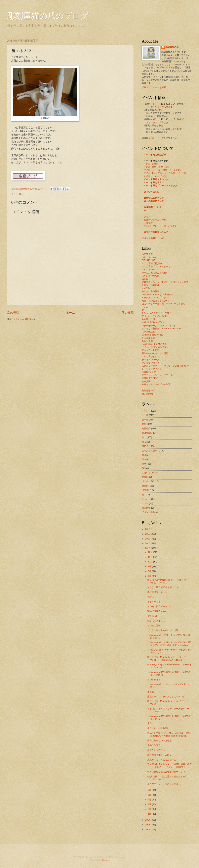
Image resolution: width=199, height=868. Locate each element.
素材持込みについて (154, 198)
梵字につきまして (156, 621)
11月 (150, 557)
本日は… (152, 723)
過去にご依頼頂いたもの (156, 232)
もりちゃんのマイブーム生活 (156, 384)
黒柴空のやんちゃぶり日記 (155, 353)
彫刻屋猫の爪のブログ (48, 16)
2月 (150, 809)
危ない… (152, 597)
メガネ (145, 503)
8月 (150, 571)
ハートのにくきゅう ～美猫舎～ (157, 294)
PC (143, 468)
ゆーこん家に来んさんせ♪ (154, 273)
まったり (146, 499)
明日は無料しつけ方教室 (160, 741)
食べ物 (145, 420)
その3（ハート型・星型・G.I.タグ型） (163, 170)
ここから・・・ (149, 307)
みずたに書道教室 (151, 291)
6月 (150, 790)
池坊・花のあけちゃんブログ (156, 301)
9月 (150, 566)
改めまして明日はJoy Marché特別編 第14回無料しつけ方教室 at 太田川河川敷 (169, 734)
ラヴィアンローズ (151, 360)
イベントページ (156, 138)
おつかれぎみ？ (155, 679)
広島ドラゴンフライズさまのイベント (166, 697)
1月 (150, 814)
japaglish (146, 381)
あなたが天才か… (156, 750)
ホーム (70, 313)
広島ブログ (147, 254)
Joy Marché (147, 394)
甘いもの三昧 (154, 625)
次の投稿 (13, 313)
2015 (148, 548)
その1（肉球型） (152, 164)
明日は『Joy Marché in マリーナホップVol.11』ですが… (167, 581)
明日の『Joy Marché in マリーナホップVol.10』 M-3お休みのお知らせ (167, 658)
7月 (150, 576)
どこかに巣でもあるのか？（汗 (163, 630)
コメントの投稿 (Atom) (24, 319)
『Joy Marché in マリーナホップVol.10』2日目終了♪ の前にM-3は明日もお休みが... (169, 644)
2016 (148, 543)
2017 (148, 539)
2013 (148, 825)
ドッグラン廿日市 (155, 122)
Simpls (145, 279)
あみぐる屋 (147, 341)
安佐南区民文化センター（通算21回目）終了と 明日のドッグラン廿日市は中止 (170, 765)
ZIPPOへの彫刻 (152, 192)
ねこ (21, 194)
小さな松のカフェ (151, 363)
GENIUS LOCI (149, 260)
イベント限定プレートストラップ (161, 186)
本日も (151, 692)
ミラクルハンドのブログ (154, 298)
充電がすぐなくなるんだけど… (163, 760)
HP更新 (145, 490)
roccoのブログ (149, 372)
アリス (147, 217)
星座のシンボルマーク (155, 220)
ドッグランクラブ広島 (157, 107)
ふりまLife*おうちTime (153, 322)
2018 (148, 534)
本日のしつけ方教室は (158, 728)
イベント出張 (148, 512)
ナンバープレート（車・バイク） (161, 226)
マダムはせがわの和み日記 (155, 316)
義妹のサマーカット (157, 592)
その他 (145, 415)
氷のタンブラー (155, 745)
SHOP (145, 446)
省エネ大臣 (153, 616)
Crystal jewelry (149, 325)
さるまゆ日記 (148, 338)
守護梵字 (148, 223)
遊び (144, 464)
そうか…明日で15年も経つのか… (164, 587)
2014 (148, 820)
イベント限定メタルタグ (156, 179)
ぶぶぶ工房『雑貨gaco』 (154, 263)
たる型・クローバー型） (156, 176)
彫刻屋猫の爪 (25, 189)
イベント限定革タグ (154, 183)
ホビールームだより (152, 257)
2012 (148, 829)
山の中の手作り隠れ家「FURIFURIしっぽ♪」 (164, 304)
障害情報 (146, 508)
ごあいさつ (147, 472)
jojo (143, 495)
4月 (150, 800)
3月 (150, 804)
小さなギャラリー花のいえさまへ (164, 784)
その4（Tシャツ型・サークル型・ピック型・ (166, 173)
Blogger (146, 486)
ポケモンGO (148, 481)
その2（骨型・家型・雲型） (158, 167)
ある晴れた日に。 (151, 319)
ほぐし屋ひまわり (151, 356)
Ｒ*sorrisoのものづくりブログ (156, 313)
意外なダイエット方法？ (160, 755)
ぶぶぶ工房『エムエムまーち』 (157, 266)
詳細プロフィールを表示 (154, 87)
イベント (146, 411)
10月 (150, 562)
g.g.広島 (146, 288)
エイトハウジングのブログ (155, 347)
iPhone (145, 477)
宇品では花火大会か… (158, 611)
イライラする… (155, 602)
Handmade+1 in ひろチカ (154, 344)
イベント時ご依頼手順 (155, 155)
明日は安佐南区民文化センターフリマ (166, 772)
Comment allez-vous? (152, 335)
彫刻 (144, 424)
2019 (148, 529)
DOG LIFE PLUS (150, 378)
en (143, 310)
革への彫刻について (154, 201)
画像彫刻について (153, 207)
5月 (150, 795)
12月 (150, 552)
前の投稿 (128, 313)
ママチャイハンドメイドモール (157, 375)
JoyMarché (147, 433)
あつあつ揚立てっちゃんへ (161, 606)
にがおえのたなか (151, 276)
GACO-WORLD (149, 269)
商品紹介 (146, 428)
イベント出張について (153, 238)
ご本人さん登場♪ (150, 451)
